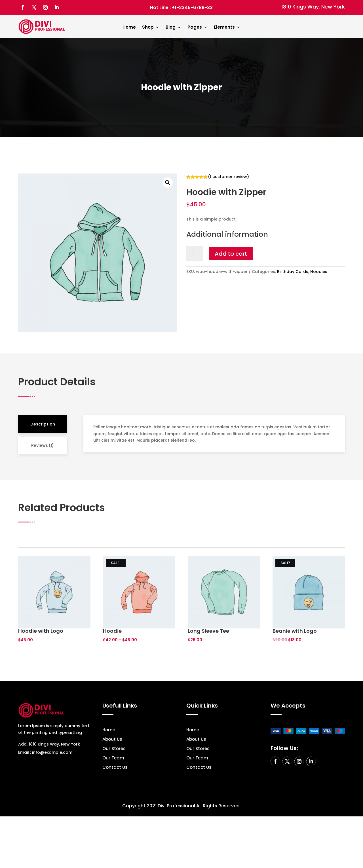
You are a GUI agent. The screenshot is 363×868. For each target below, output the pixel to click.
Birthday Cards (293, 272)
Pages (195, 28)
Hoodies (319, 272)
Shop (148, 28)
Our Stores (114, 749)
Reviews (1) (43, 445)
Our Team (113, 758)
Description (43, 424)
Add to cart (231, 254)
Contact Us (115, 768)
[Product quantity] (195, 254)
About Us (112, 740)
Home (129, 28)
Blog (171, 28)
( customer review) (228, 177)
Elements (224, 28)
